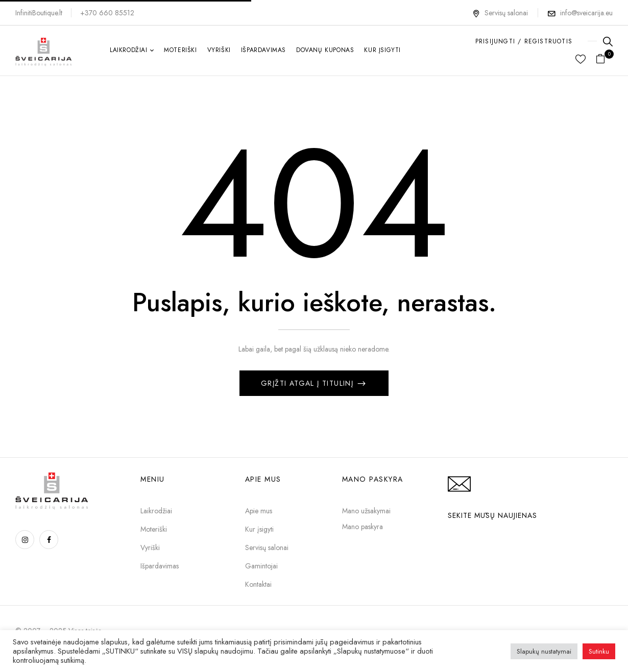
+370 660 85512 (107, 13)
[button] (604, 59)
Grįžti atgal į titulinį (309, 383)
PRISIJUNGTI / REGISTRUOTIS (524, 41)
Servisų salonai (500, 13)
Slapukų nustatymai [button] (544, 651)
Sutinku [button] (599, 651)
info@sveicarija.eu (586, 13)
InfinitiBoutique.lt (39, 13)
